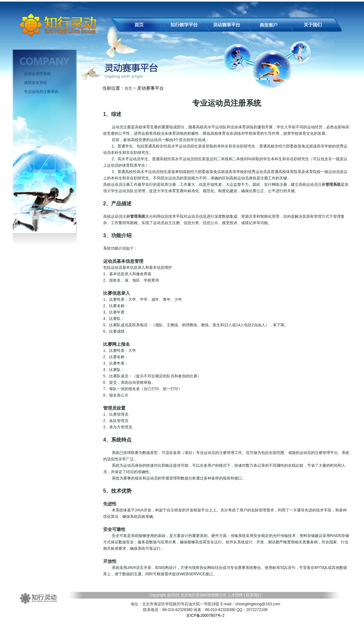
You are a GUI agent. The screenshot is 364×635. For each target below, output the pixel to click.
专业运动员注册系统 (41, 92)
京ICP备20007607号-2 (205, 616)
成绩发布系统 (35, 83)
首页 (128, 88)
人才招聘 (235, 595)
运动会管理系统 (37, 74)
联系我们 (253, 595)
